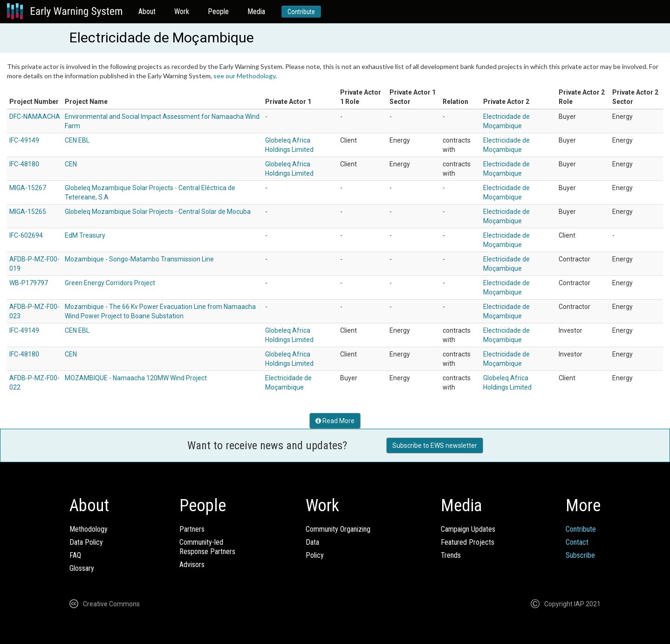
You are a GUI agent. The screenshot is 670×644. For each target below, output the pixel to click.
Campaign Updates (468, 529)
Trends (451, 555)
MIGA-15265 (28, 212)
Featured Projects (468, 542)
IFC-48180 (24, 164)
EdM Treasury (85, 235)
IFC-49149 (24, 140)
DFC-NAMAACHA (35, 116)
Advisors (192, 565)
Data (312, 542)
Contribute (301, 12)
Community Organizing (338, 529)
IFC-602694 (26, 235)
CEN (71, 164)
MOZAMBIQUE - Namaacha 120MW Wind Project (136, 378)
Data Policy (86, 542)
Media (256, 11)
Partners (192, 529)
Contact (577, 542)
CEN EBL (77, 140)
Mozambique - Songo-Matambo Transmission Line (139, 259)
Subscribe (580, 555)
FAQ (75, 555)
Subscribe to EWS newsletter (435, 445)
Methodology (89, 529)
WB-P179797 (29, 283)
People (218, 11)
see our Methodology (244, 76)
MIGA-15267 (28, 188)
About (147, 11)
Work (182, 11)
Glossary (82, 568)
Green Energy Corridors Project (110, 283)
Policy (315, 555)
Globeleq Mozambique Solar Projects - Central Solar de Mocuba (158, 212)
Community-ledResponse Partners (207, 547)
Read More (335, 421)
